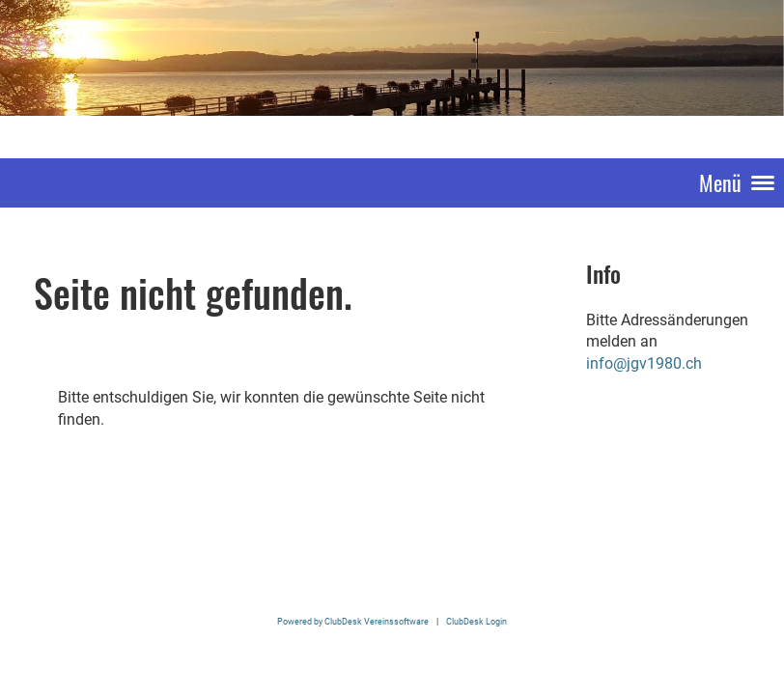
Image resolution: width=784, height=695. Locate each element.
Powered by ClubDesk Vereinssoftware (353, 621)
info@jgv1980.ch (644, 363)
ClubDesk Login (476, 621)
